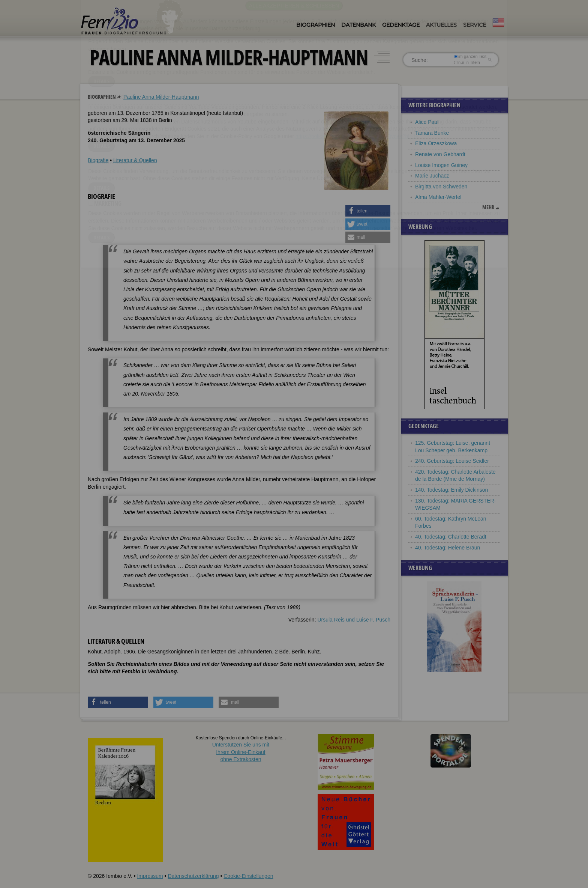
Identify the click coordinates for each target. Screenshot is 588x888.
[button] (368, 211)
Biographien (316, 25)
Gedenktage (401, 25)
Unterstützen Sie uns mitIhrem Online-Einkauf (241, 752)
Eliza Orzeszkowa (436, 143)
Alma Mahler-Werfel (438, 197)
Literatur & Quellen (135, 160)
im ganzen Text (470, 56)
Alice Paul (427, 122)
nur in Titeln (467, 62)
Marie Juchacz (432, 176)
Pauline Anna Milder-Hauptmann (161, 97)
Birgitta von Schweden (441, 187)
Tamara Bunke (432, 133)
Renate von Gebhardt (440, 154)
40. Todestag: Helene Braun (448, 548)
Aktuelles (441, 25)
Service (475, 25)
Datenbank (358, 25)
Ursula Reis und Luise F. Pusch (354, 620)
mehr (488, 207)
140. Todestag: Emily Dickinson (451, 490)
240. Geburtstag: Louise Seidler (452, 461)
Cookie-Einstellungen (248, 876)
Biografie (98, 160)
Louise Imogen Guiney (441, 165)
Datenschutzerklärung (193, 876)
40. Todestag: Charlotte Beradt (451, 537)
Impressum (150, 876)
